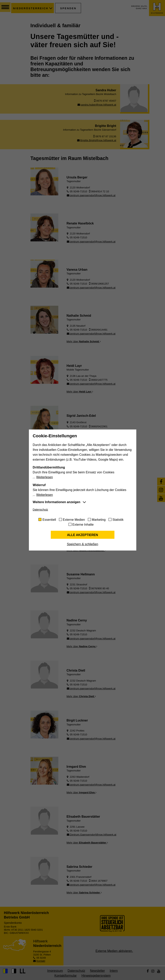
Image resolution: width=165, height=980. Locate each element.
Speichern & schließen (82, 544)
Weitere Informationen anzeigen (57, 502)
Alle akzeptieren (82, 535)
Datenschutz (41, 510)
